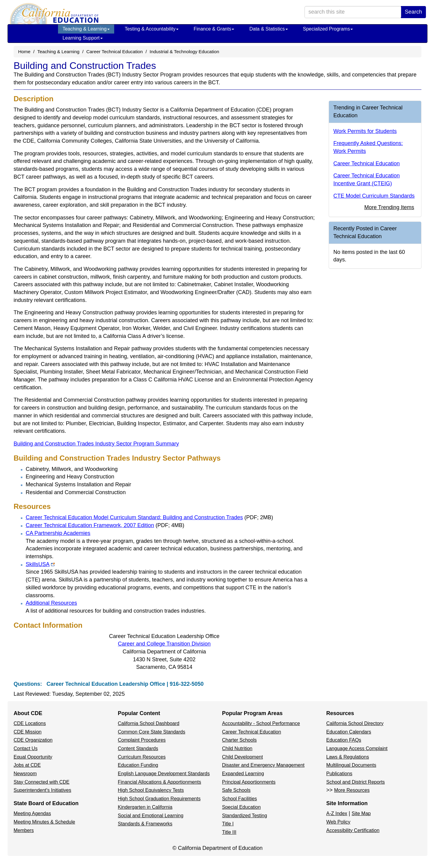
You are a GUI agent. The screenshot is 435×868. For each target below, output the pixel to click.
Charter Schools (239, 740)
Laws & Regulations (348, 757)
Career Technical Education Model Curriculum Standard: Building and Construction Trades (149, 517)
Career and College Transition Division (164, 644)
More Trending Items (389, 207)
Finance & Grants (214, 29)
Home (24, 52)
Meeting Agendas (32, 813)
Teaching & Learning (86, 29)
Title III (229, 832)
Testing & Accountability (152, 29)
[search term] (353, 12)
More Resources (352, 790)
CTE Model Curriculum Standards (374, 196)
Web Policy (338, 822)
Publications (339, 774)
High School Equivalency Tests (151, 790)
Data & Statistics (268, 29)
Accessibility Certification (353, 830)
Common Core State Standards (151, 732)
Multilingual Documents (351, 765)
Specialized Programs (328, 29)
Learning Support (83, 38)
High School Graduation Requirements (159, 799)
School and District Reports (356, 782)
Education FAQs (344, 740)
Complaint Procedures (142, 740)
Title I (228, 824)
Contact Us (26, 748)
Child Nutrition (237, 748)
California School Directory (355, 723)
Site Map (361, 813)
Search (413, 12)
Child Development (242, 757)
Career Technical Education (115, 52)
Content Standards (138, 748)
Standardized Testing (245, 816)
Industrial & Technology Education (184, 52)
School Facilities (240, 799)
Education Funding (138, 765)
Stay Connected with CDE (42, 782)
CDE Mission (27, 732)
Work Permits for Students (365, 131)
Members (24, 830)
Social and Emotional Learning (151, 816)
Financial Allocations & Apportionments (159, 782)
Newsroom (25, 774)
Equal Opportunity (33, 757)
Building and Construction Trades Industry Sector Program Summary (96, 444)
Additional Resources (51, 603)
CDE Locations (30, 723)
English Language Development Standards (164, 774)
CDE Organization (33, 740)
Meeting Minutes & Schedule (44, 822)
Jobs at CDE (27, 765)
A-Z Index (337, 813)
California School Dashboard (149, 723)
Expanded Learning (243, 774)
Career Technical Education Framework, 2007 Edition (105, 525)
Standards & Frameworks (145, 824)
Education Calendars (349, 732)
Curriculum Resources (142, 757)
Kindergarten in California (145, 807)
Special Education (241, 807)
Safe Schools (236, 790)
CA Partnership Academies (58, 533)
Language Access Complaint (357, 748)
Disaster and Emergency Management (263, 765)
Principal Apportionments (249, 782)
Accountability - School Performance (261, 723)
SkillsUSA (40, 564)
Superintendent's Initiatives (42, 790)
